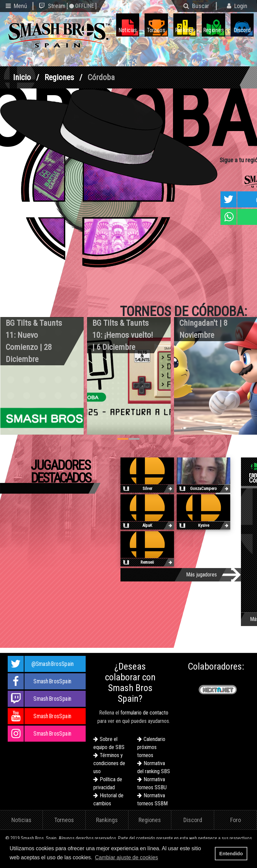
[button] (162, 858)
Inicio (22, 77)
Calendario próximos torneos (151, 747)
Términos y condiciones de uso (109, 763)
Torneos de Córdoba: (183, 312)
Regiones (59, 77)
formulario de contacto (144, 713)
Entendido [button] (231, 854)
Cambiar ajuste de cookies (127, 857)
